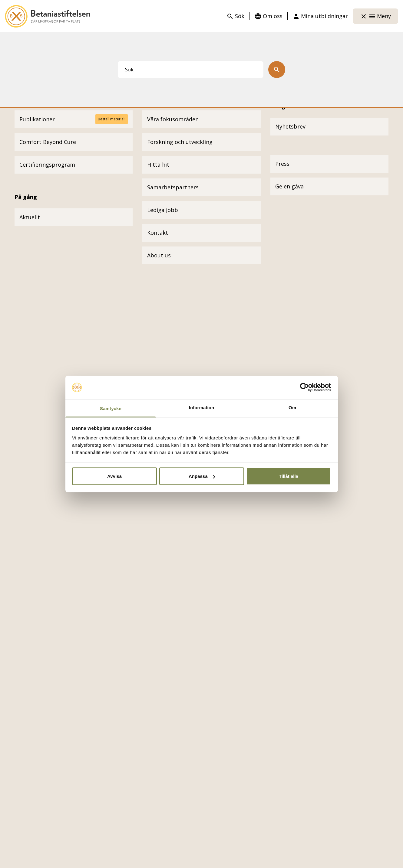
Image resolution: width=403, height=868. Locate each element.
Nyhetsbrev (290, 126)
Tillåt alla (289, 476)
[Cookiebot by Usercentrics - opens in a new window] (304, 387)
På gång (26, 197)
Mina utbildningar (320, 16)
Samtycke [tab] (111, 408)
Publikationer (37, 119)
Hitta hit (158, 165)
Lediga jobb (163, 210)
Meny (375, 16)
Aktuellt (30, 217)
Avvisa (114, 476)
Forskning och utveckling (180, 142)
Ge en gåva (289, 186)
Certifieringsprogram (47, 165)
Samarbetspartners (173, 187)
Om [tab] (292, 407)
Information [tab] (202, 407)
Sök (235, 16)
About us (159, 255)
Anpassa (202, 476)
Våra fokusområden (173, 119)
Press (282, 164)
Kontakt (158, 233)
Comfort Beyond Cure (48, 142)
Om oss (268, 16)
